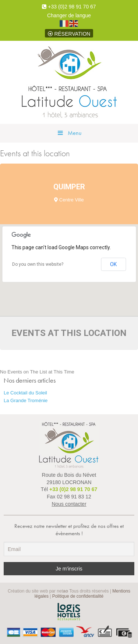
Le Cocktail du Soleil (25, 393)
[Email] (69, 549)
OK (113, 264)
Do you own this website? (38, 264)
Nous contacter (69, 504)
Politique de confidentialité (78, 596)
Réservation (69, 34)
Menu (69, 133)
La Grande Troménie (26, 400)
